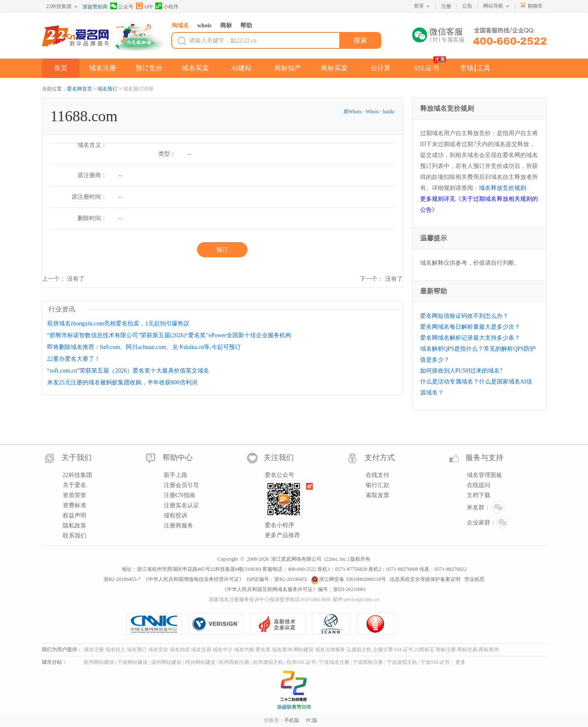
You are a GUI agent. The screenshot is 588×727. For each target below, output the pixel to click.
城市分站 (52, 662)
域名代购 (244, 650)
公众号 (122, 6)
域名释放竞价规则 (503, 188)
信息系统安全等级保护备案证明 (425, 579)
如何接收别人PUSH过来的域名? (461, 371)
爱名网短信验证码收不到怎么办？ (464, 316)
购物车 (535, 6)
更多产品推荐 (282, 535)
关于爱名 (74, 485)
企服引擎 (383, 650)
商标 (226, 25)
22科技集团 (59, 6)
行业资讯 (62, 309)
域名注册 (103, 68)
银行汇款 (378, 485)
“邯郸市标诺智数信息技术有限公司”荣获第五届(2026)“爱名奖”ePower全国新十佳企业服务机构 (169, 335)
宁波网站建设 (133, 662)
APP (144, 6)
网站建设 (303, 650)
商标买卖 (334, 68)
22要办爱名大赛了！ (74, 359)
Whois (372, 112)
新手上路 (176, 475)
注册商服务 (178, 526)
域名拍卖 (180, 650)
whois (205, 25)
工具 (484, 68)
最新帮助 (434, 291)
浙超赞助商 (95, 7)
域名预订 (107, 89)
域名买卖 (195, 68)
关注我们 (279, 458)
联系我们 (74, 536)
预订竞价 (149, 68)
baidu (389, 112)
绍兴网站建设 (200, 662)
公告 (467, 6)
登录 (419, 6)
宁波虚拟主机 (402, 662)
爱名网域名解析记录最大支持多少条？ (470, 338)
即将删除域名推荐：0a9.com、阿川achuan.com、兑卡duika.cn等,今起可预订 (144, 347)
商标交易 (467, 650)
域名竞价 (158, 650)
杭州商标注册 (234, 662)
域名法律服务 (330, 650)
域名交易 (201, 650)
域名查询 (282, 650)
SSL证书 (427, 68)
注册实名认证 (181, 505)
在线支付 (378, 475)
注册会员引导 (181, 485)
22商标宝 (424, 650)
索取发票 (378, 495)
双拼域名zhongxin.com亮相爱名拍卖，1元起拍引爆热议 (118, 324)
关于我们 (77, 458)
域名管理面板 (484, 475)
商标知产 (288, 68)
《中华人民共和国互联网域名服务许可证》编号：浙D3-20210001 (294, 589)
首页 (61, 68)
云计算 (380, 68)
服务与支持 (484, 458)
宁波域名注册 (334, 662)
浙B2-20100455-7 (122, 579)
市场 (467, 68)
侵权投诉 (176, 515)
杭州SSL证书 (301, 662)
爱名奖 (263, 650)
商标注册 (446, 650)
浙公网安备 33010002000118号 (348, 579)
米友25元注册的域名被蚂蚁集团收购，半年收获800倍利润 (122, 382)
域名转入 (115, 650)
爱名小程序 (279, 525)
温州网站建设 (166, 662)
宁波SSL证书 (435, 662)
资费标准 (74, 505)
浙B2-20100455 (290, 579)
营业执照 (474, 579)
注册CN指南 (180, 495)
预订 (222, 250)
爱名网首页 (80, 89)
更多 (460, 662)
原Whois (353, 112)
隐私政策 (74, 526)
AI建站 (241, 68)
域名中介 (223, 650)
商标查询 (489, 650)
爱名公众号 (279, 475)
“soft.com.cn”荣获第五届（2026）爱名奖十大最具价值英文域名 (128, 371)
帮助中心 (178, 458)
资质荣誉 (74, 495)
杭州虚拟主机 (268, 662)
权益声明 (74, 515)
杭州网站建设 (99, 662)
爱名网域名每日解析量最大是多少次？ (470, 327)
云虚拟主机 (359, 650)
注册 (446, 6)
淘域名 (180, 25)
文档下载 (479, 495)
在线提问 (479, 485)
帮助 (246, 25)
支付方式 (380, 458)
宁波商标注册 (368, 662)
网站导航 (493, 6)
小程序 (167, 6)
